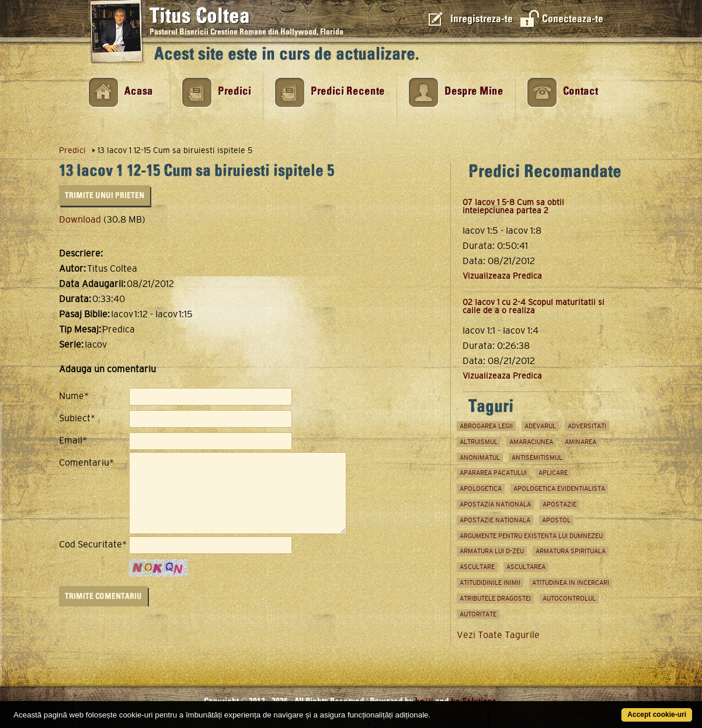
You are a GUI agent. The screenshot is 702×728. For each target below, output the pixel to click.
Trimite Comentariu (103, 596)
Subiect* (77, 418)
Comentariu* (86, 463)
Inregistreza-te (482, 19)
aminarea (581, 442)
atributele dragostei (495, 598)
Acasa (139, 91)
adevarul (540, 426)
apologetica (481, 488)
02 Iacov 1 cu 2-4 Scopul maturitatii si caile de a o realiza (534, 306)
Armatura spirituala (571, 551)
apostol (556, 520)
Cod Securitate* (93, 545)
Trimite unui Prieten (105, 195)
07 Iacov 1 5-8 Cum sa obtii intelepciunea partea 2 (513, 206)
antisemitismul (537, 457)
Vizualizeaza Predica (502, 276)
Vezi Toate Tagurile (498, 635)
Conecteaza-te (573, 19)
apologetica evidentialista (559, 488)
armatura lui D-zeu (492, 551)
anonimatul (480, 457)
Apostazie (559, 504)
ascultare (477, 567)
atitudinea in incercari (571, 583)
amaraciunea (531, 442)
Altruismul (479, 442)
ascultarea (526, 567)
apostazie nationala (495, 520)
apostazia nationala (495, 504)
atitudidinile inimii (490, 583)
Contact (581, 91)
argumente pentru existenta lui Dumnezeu (531, 536)
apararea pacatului (493, 473)
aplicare (553, 473)
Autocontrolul (569, 598)
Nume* (74, 396)
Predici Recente (348, 91)
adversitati (587, 426)
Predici (234, 91)
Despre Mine (474, 91)
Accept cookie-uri (657, 715)
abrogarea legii (486, 426)
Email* (73, 441)
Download (80, 219)
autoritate (478, 614)
